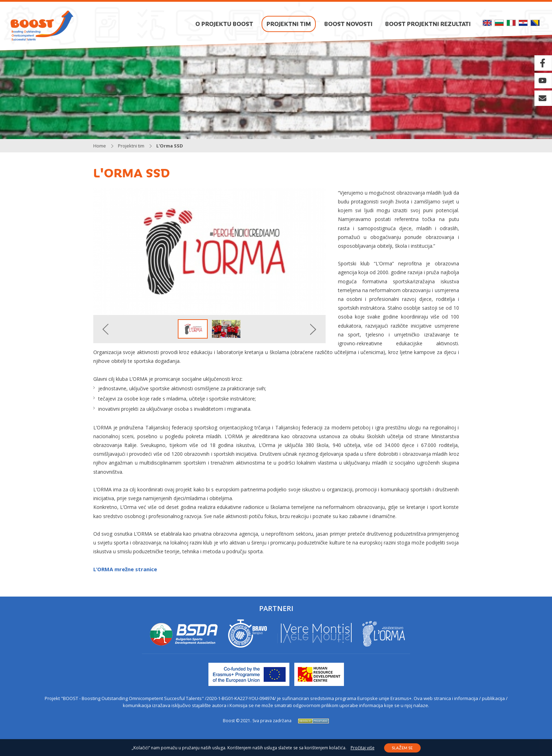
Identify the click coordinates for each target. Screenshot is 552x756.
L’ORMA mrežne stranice (125, 569)
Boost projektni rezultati (428, 24)
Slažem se (402, 748)
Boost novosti (348, 24)
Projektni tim (289, 24)
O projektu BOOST (224, 24)
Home (100, 146)
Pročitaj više (363, 748)
